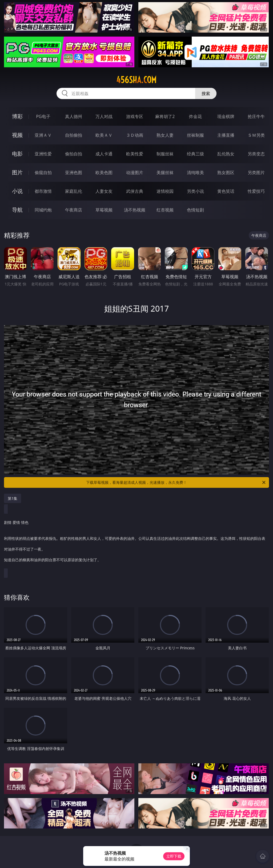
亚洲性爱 (43, 154)
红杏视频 (165, 210)
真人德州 (74, 116)
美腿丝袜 (165, 172)
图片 (17, 172)
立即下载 (174, 856)
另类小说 (195, 191)
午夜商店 (74, 210)
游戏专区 (135, 116)
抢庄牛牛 (256, 116)
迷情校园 (165, 191)
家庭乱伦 (74, 191)
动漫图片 (135, 172)
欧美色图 (104, 172)
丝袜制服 (195, 135)
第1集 (13, 498)
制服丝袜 (165, 154)
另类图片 (256, 172)
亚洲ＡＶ (43, 135)
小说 (17, 191)
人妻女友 (104, 191)
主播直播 (226, 135)
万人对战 (104, 116)
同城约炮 (43, 210)
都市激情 (43, 191)
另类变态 (256, 154)
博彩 (17, 116)
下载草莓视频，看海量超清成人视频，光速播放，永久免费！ (176, 482)
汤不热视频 (135, 210)
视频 (17, 135)
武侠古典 (135, 191)
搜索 (206, 93)
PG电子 (43, 116)
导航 (17, 210)
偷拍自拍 (74, 154)
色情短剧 (195, 210)
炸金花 (195, 116)
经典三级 (195, 154)
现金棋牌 (226, 116)
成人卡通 (104, 154)
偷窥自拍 (43, 172)
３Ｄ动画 (135, 135)
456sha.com (136, 80)
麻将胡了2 (165, 116)
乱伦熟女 (226, 154)
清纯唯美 (195, 172)
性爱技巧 (256, 191)
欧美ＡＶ (104, 135)
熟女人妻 (165, 135)
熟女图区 (226, 172)
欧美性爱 (135, 154)
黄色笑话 (226, 191)
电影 (17, 154)
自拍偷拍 (74, 135)
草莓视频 (104, 210)
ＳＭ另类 (256, 135)
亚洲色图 (74, 172)
